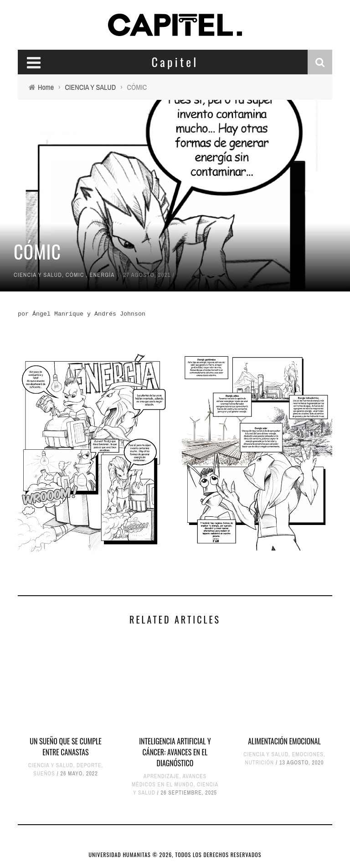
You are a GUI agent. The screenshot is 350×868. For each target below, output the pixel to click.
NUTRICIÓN (260, 763)
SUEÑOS (44, 774)
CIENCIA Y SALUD (38, 275)
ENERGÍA (102, 275)
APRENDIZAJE (162, 776)
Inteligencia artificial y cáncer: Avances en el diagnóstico (175, 752)
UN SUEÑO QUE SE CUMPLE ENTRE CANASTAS (66, 747)
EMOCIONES (308, 754)
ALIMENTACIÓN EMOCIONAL (284, 741)
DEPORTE (89, 765)
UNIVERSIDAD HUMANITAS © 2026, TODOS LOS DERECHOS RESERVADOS (175, 855)
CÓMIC (75, 275)
